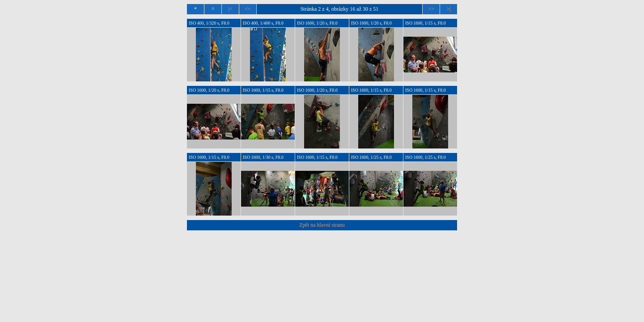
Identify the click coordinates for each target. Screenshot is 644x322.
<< (248, 9)
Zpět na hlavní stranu (322, 225)
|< (230, 9)
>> (431, 9)
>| (448, 9)
